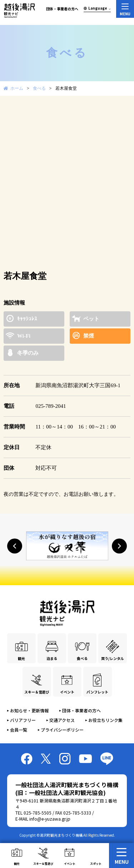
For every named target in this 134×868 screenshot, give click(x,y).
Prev (13, 110)
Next (121, 110)
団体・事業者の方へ (62, 9)
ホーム (17, 88)
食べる (39, 88)
